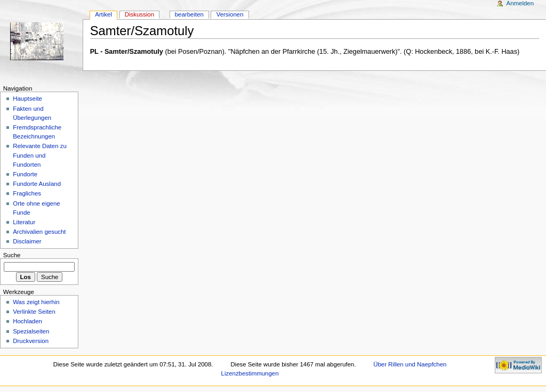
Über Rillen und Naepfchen (410, 364)
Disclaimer (27, 241)
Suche (12, 255)
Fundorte (25, 174)
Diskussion (139, 14)
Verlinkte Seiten (34, 312)
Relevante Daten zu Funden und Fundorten (40, 155)
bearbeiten (189, 14)
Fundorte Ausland (37, 184)
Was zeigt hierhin (36, 302)
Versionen (230, 14)
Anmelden (520, 3)
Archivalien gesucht (39, 232)
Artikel (103, 14)
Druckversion (31, 341)
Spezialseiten (31, 331)
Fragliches (27, 193)
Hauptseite (27, 99)
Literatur (24, 222)
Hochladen (27, 321)
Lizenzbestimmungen (250, 373)
